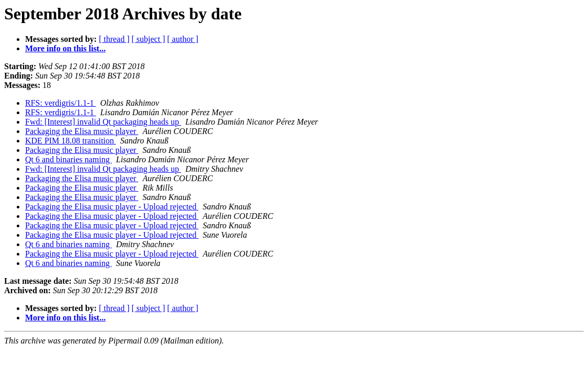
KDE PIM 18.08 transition (71, 141)
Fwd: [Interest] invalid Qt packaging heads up (103, 122)
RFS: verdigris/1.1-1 (61, 103)
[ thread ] (114, 39)
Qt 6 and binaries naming (69, 159)
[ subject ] (149, 39)
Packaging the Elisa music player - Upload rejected (112, 207)
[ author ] (183, 39)
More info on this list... (65, 48)
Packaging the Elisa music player (82, 131)
